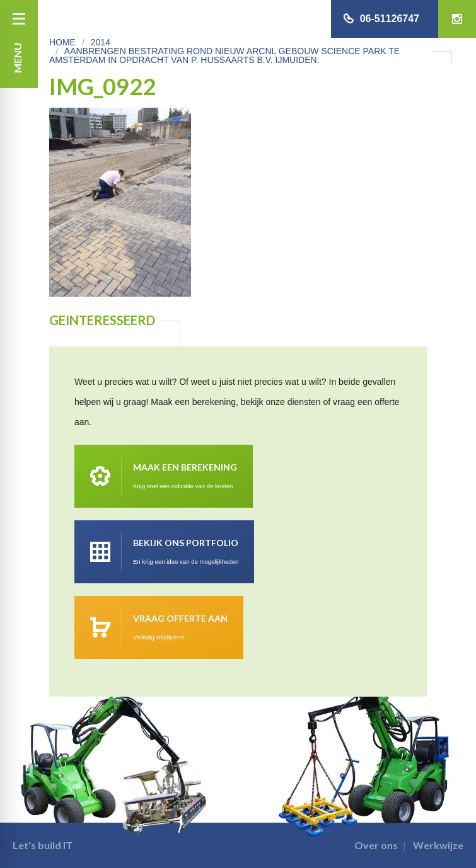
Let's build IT (43, 845)
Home (62, 42)
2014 (101, 42)
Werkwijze (438, 845)
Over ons (376, 845)
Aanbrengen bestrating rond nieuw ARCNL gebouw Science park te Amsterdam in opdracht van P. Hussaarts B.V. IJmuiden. (224, 55)
